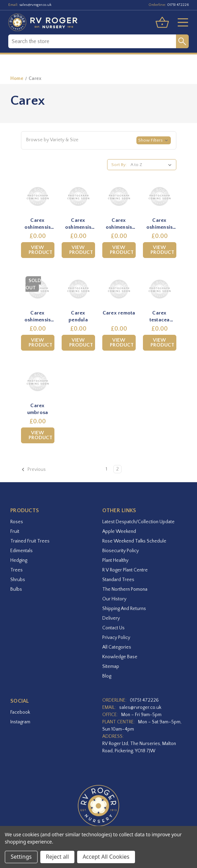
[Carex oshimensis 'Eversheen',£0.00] (38, 289)
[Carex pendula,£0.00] (78, 289)
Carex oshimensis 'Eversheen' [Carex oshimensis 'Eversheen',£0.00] (38, 317)
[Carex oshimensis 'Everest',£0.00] (38, 197)
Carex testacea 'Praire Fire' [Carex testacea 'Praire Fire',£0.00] (159, 317)
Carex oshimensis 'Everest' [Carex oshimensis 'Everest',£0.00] (38, 224)
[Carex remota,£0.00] (119, 289)
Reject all (57, 857)
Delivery (111, 618)
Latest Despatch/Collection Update (138, 522)
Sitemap (111, 666)
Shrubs (18, 580)
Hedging (19, 560)
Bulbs (16, 589)
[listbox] (152, 165)
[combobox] (92, 41)
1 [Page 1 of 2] (106, 469)
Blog (107, 676)
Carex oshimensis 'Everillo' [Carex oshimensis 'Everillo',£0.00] (119, 224)
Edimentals (22, 551)
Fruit (15, 531)
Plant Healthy (115, 560)
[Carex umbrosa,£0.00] (38, 382)
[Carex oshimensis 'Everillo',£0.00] (119, 197)
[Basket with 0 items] (162, 22)
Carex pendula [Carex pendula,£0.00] (78, 316)
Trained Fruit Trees (30, 541)
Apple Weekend (119, 531)
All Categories (117, 647)
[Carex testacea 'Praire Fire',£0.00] (160, 289)
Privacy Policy (116, 638)
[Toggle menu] (180, 22)
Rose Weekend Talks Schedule (134, 541)
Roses (17, 522)
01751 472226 (178, 5)
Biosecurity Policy (121, 551)
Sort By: (119, 165)
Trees (17, 570)
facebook (20, 712)
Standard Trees (118, 580)
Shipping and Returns (124, 609)
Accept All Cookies (106, 857)
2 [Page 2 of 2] (117, 469)
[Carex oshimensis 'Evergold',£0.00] (78, 197)
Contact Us (113, 628)
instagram (20, 722)
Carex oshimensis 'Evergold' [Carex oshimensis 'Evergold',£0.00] (78, 224)
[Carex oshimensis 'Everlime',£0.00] (160, 197)
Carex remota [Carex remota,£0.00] (119, 313)
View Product (40, 250)
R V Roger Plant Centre (125, 570)
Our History (114, 599)
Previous (34, 469)
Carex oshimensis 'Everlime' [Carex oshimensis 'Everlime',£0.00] (160, 224)
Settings (21, 857)
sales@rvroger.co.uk (35, 5)
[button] (99, 141)
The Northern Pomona (125, 589)
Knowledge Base (120, 657)
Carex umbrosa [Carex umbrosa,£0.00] (38, 409)
